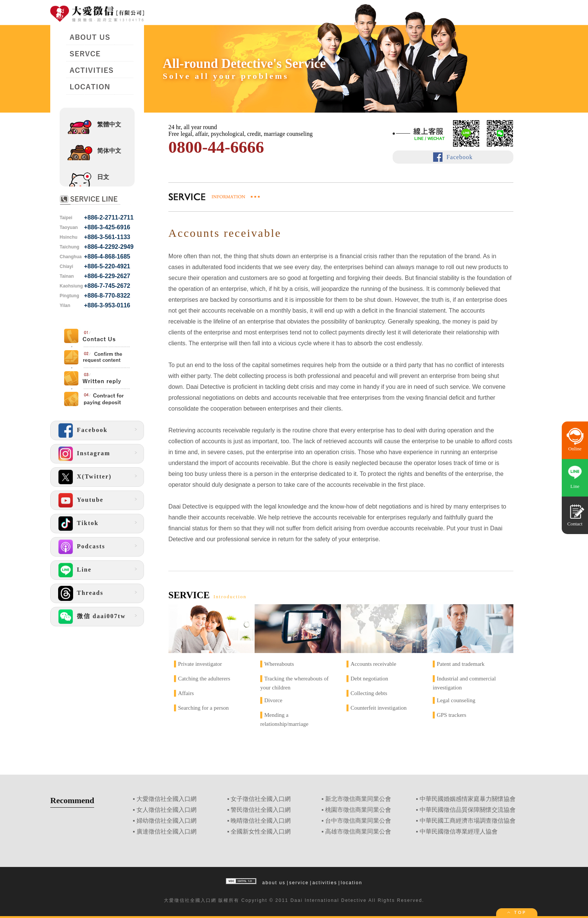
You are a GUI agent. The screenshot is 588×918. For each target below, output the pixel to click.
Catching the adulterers (204, 679)
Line (575, 486)
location (352, 883)
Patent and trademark (461, 664)
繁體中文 (109, 124)
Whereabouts (279, 664)
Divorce (273, 700)
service (299, 883)
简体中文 (109, 151)
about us (274, 883)
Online (575, 449)
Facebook (459, 157)
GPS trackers (452, 715)
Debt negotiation (369, 679)
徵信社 (182, 900)
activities (325, 883)
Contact (575, 524)
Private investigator (200, 664)
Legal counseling (456, 700)
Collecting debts (369, 693)
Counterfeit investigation (379, 708)
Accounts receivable (373, 664)
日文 (103, 177)
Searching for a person (203, 708)
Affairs (186, 693)
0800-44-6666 (216, 147)
